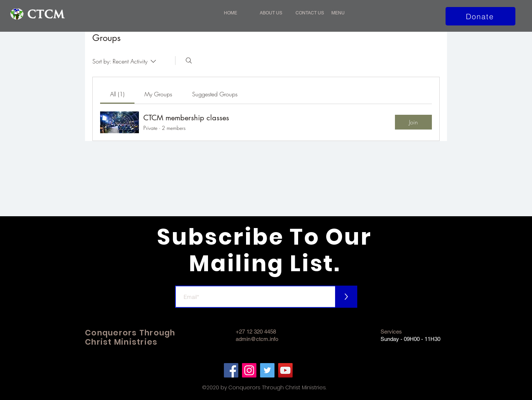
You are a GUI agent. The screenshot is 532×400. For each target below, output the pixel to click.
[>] (346, 297)
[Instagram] (249, 370)
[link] (117, 94)
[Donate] (480, 16)
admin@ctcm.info (257, 339)
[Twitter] (267, 370)
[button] (346, 13)
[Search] (189, 61)
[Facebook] (231, 370)
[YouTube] (285, 370)
